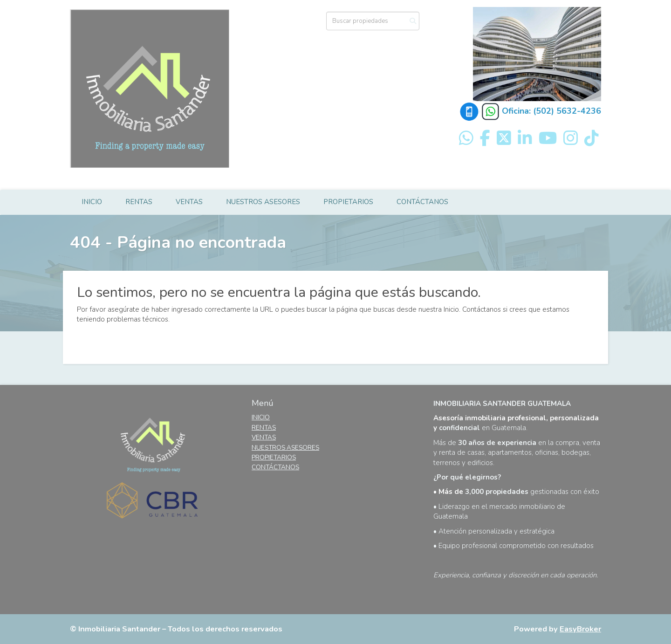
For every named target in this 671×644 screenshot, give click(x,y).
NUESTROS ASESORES (263, 202)
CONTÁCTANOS (422, 202)
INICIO (92, 202)
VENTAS (189, 202)
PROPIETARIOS (348, 202)
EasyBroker (580, 629)
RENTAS (139, 202)
